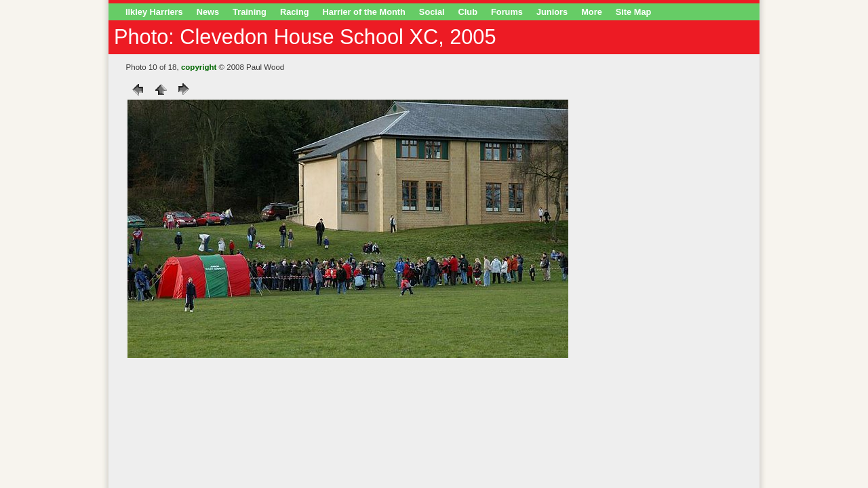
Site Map (634, 12)
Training (250, 12)
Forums (507, 12)
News (208, 12)
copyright (199, 67)
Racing (295, 12)
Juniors (552, 12)
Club (468, 12)
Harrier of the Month (364, 12)
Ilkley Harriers (154, 12)
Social (432, 12)
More (592, 12)
